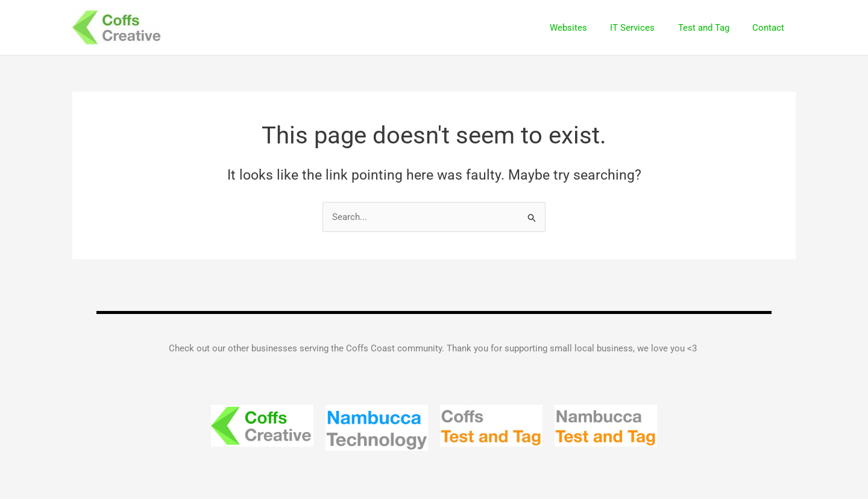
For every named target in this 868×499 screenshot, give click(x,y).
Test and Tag (711, 28)
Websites (586, 28)
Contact (771, 28)
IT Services (645, 28)
